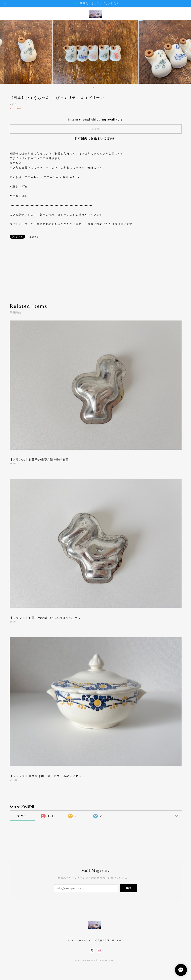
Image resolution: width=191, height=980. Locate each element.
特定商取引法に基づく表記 (110, 940)
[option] (96, 52)
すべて (22, 816)
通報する (34, 237)
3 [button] (99, 87)
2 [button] (96, 87)
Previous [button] (6, 52)
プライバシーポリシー (79, 940)
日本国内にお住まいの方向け (96, 138)
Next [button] (185, 52)
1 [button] (93, 87)
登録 (128, 888)
